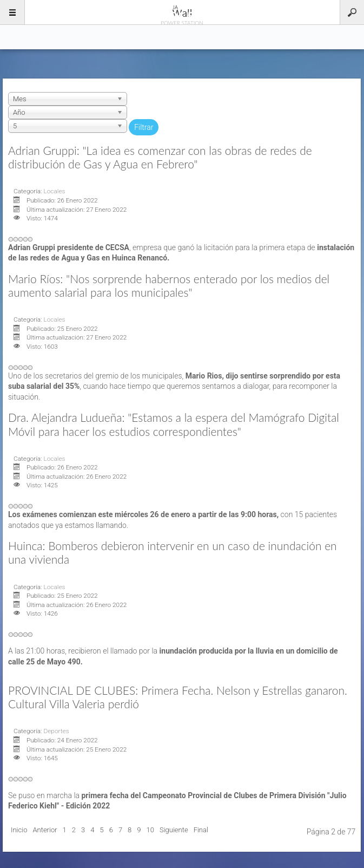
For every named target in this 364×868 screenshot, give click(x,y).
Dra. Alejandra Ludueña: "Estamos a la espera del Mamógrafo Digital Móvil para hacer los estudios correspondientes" (174, 424)
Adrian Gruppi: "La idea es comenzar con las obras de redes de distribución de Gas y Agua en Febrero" (160, 157)
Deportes (56, 731)
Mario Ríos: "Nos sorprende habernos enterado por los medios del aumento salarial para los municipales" (169, 285)
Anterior (45, 830)
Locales (54, 191)
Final (201, 830)
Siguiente (174, 830)
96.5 (182, 12)
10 (150, 830)
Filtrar (144, 127)
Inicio (19, 830)
